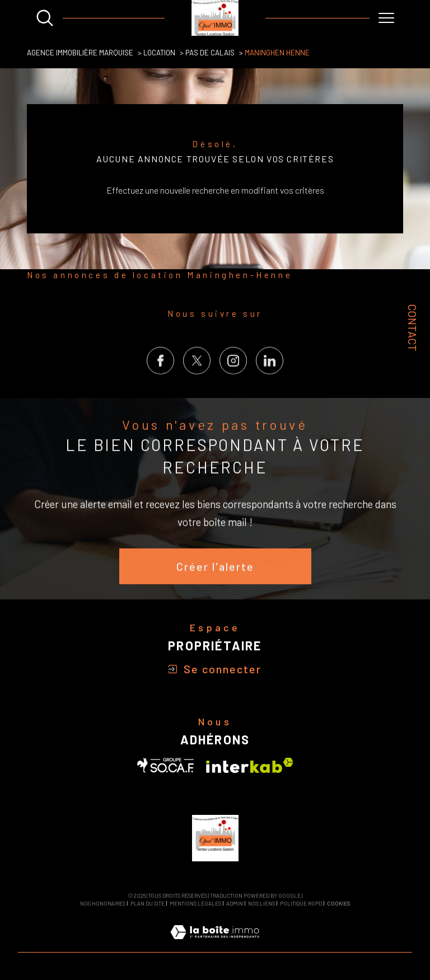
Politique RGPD (301, 903)
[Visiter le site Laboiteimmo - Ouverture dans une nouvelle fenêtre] (215, 944)
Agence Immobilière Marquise (80, 53)
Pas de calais (210, 53)
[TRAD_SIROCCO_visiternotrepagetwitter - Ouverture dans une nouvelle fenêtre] (197, 383)
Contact (413, 327)
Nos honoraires (103, 903)
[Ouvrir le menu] (386, 18)
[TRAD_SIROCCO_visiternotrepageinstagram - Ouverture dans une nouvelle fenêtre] (233, 383)
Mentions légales (195, 903)
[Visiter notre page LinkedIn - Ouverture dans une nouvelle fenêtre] (270, 383)
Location (159, 53)
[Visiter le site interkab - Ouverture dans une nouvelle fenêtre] (250, 765)
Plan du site (148, 903)
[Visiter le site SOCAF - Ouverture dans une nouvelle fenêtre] (166, 765)
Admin (235, 903)
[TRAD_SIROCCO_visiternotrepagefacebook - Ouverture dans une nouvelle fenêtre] (160, 383)
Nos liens (261, 903)
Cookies (338, 904)
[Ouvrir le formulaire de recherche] (45, 18)
